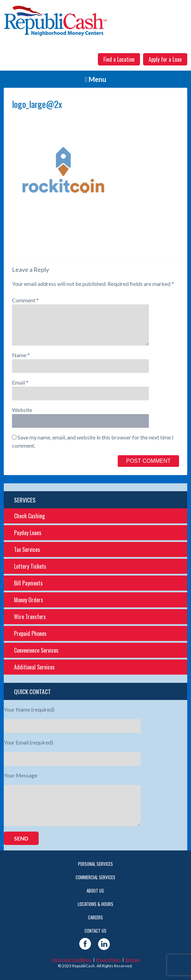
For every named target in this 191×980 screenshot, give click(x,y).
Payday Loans (28, 533)
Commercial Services (95, 877)
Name (21, 355)
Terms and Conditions (72, 960)
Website (22, 410)
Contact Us (95, 931)
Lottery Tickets (30, 566)
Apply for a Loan (165, 59)
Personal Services (95, 864)
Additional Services (34, 667)
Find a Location (119, 59)
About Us (95, 891)
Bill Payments (28, 583)
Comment (25, 300)
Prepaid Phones (30, 633)
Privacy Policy (108, 960)
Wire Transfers (30, 617)
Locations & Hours (95, 904)
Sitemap (132, 960)
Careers (95, 917)
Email (20, 382)
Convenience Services (36, 650)
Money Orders (29, 600)
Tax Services (27, 549)
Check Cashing (29, 516)
